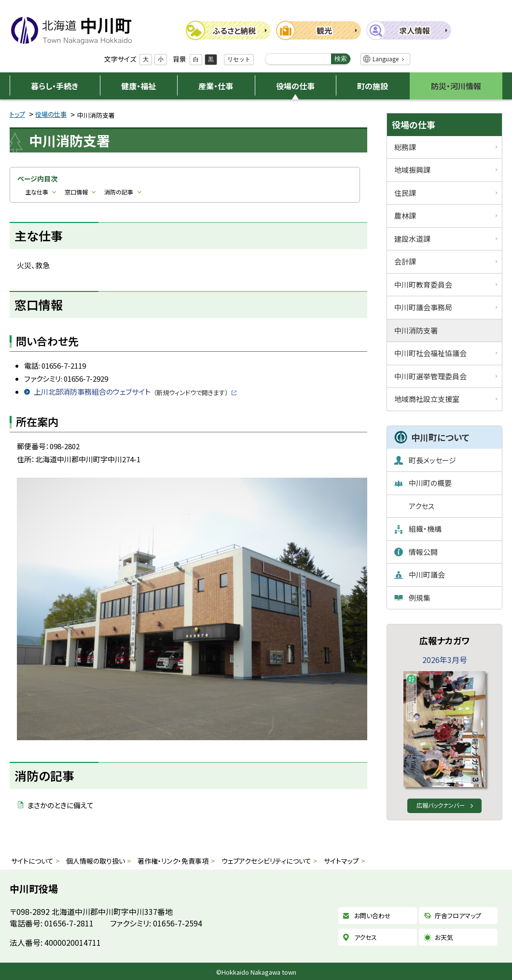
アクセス (366, 937)
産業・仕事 (216, 86)
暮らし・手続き (55, 86)
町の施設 (373, 86)
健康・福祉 (138, 86)
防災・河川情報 (456, 86)
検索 (341, 59)
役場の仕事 (295, 86)
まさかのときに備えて (60, 805)
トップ (17, 114)
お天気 (444, 937)
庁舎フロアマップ (458, 916)
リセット (239, 59)
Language (386, 59)
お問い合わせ (373, 916)
